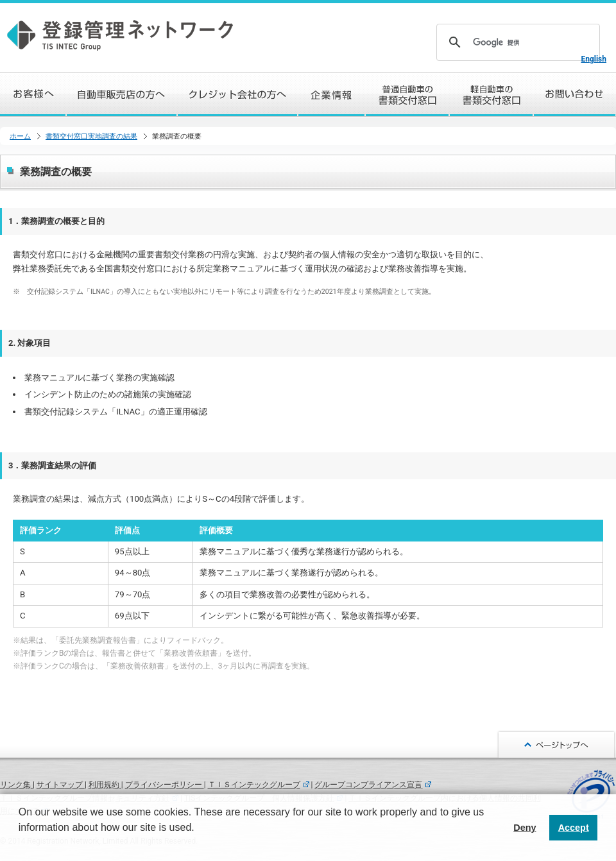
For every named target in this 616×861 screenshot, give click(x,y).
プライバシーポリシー (165, 785)
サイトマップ (61, 785)
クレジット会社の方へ (238, 94)
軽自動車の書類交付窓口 (492, 94)
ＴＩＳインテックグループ (254, 785)
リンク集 (16, 785)
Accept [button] (574, 828)
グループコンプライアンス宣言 (368, 785)
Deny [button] (525, 828)
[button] (21, 844)
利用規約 (105, 785)
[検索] (516, 42)
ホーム (20, 136)
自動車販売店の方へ (122, 94)
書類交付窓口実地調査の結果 (91, 136)
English (594, 59)
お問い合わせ (575, 94)
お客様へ (33, 94)
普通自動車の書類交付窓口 (408, 94)
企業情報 (332, 94)
